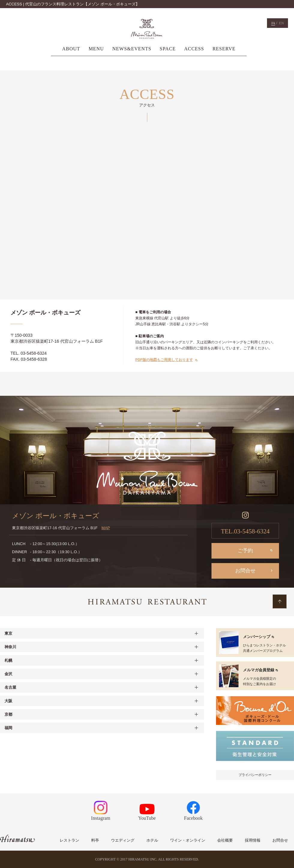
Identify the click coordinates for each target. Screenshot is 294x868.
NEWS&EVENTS (132, 49)
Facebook (193, 811)
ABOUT (71, 49)
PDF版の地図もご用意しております (164, 360)
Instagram (101, 811)
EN (281, 23)
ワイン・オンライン (188, 840)
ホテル (152, 840)
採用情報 (253, 840)
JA (273, 23)
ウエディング (123, 840)
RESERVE (224, 49)
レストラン (69, 840)
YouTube (147, 812)
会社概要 (225, 840)
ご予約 (245, 551)
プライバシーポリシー (255, 775)
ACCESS (194, 49)
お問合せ (245, 571)
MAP (106, 528)
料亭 (95, 840)
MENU (96, 49)
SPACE (168, 49)
